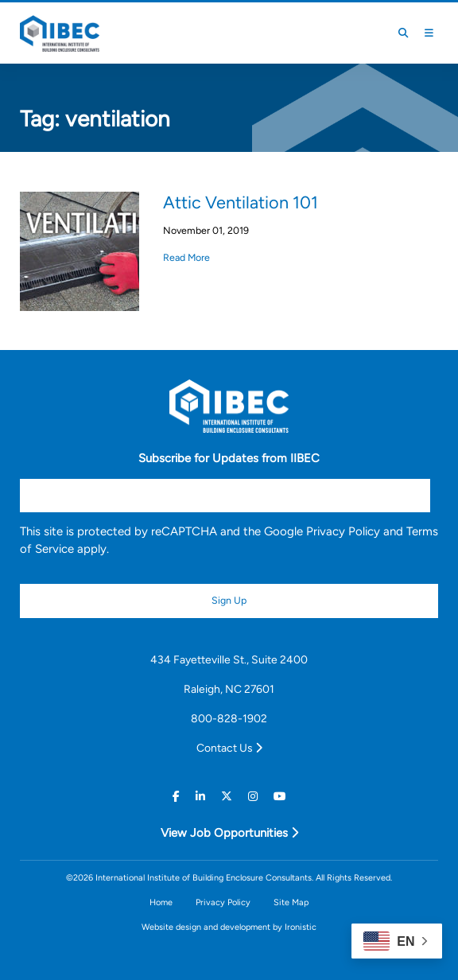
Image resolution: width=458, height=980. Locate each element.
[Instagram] (253, 796)
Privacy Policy (343, 531)
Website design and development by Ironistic (229, 927)
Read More (186, 257)
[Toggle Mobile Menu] (429, 33)
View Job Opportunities (229, 833)
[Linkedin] (200, 796)
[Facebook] (176, 796)
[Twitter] (227, 796)
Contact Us (229, 748)
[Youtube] (280, 796)
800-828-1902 (229, 718)
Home (161, 902)
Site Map (291, 902)
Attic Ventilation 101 (241, 202)
